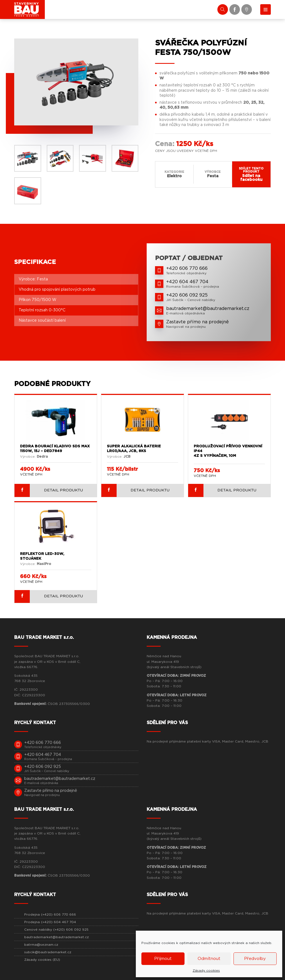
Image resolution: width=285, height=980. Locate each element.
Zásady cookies (206, 971)
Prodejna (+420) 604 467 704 (50, 922)
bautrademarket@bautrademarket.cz (56, 937)
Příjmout (163, 959)
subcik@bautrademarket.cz (48, 952)
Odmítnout (209, 959)
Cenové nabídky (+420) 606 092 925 (56, 930)
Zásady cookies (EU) (42, 960)
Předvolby (255, 959)
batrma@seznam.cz (41, 945)
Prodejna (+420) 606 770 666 (50, 914)
